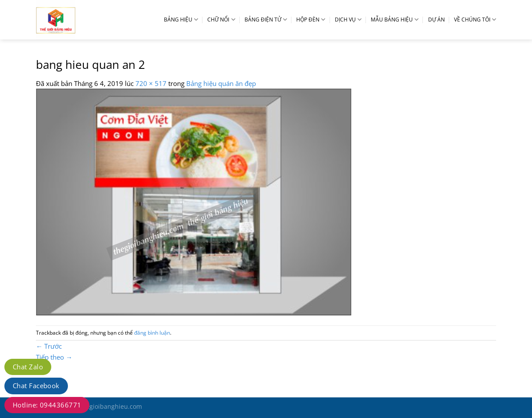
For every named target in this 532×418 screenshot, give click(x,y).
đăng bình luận (152, 333)
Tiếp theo (54, 357)
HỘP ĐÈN (311, 20)
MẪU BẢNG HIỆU (395, 20)
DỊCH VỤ (348, 20)
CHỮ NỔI (221, 20)
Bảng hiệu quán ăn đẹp (221, 83)
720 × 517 (151, 83)
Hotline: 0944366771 (47, 405)
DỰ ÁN (436, 20)
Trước (49, 346)
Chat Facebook (36, 386)
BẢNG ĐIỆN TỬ (266, 20)
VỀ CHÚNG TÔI (475, 20)
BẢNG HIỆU (181, 20)
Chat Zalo (28, 367)
